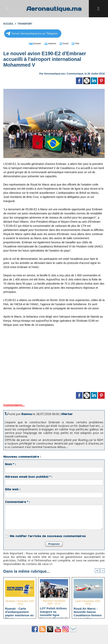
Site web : (13, 489)
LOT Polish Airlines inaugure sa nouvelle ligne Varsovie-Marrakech (54, 611)
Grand (66, 43)
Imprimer (50, 43)
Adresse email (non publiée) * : (28, 477)
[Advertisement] (54, 361)
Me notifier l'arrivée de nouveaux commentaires (48, 536)
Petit (79, 43)
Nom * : (10, 464)
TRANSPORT (24, 24)
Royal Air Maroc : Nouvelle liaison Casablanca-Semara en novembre (88, 612)
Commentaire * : (17, 502)
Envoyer (32, 43)
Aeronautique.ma (54, 9)
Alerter (67, 414)
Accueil (8, 24)
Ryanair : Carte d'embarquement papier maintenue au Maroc (19, 612)
